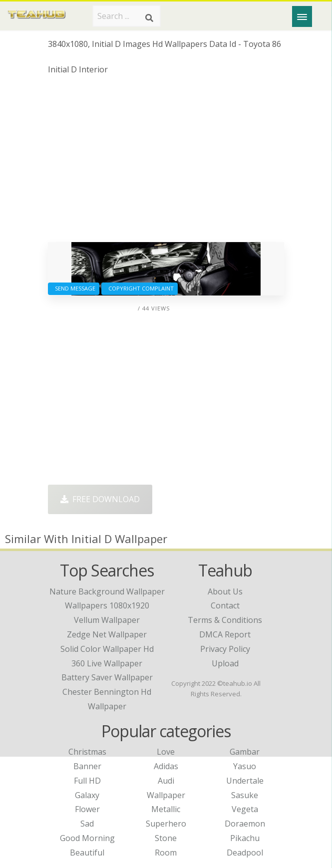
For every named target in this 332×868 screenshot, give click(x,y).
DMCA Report (225, 634)
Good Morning (87, 838)
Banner (87, 766)
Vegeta (245, 809)
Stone (166, 838)
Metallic (166, 809)
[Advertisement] (166, 162)
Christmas (87, 752)
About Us (225, 591)
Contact (225, 605)
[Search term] (127, 16)
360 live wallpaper (107, 663)
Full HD (87, 781)
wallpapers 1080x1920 (107, 605)
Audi (166, 781)
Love (166, 752)
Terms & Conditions (225, 620)
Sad (87, 824)
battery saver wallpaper (107, 677)
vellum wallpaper (107, 620)
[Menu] (302, 16)
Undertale (245, 781)
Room (166, 853)
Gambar (245, 752)
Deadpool (245, 853)
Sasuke (245, 795)
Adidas (166, 766)
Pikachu (245, 838)
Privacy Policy (225, 649)
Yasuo (245, 766)
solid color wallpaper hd (107, 649)
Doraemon (245, 824)
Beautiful (87, 853)
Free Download (100, 499)
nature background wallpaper (107, 591)
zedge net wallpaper (107, 634)
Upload (225, 663)
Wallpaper (166, 795)
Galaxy (87, 795)
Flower (87, 809)
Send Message (74, 288)
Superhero (166, 824)
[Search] (149, 18)
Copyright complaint (140, 288)
